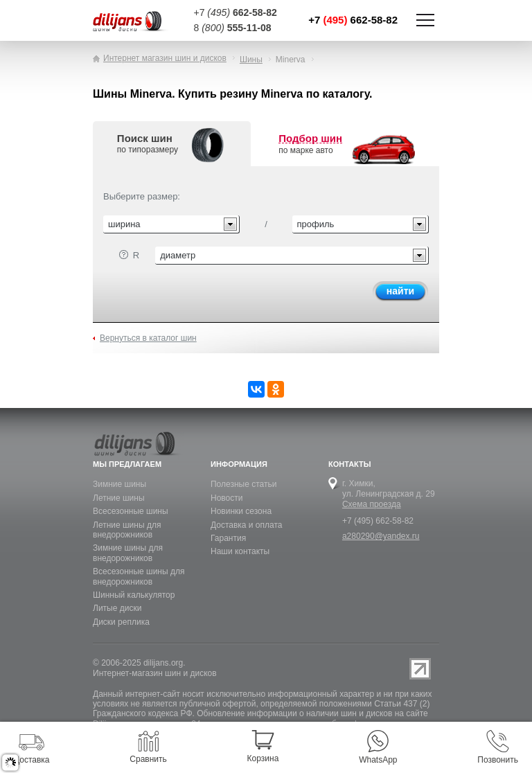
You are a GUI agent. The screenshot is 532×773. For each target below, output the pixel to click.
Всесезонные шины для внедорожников (139, 576)
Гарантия (228, 538)
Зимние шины (119, 484)
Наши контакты (240, 551)
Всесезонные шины (131, 511)
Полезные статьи (243, 484)
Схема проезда (372, 504)
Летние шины (119, 498)
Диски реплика (121, 622)
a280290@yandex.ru (381, 536)
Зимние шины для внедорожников (128, 553)
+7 (353, 20)
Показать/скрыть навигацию (425, 20)
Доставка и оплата (247, 525)
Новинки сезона (241, 511)
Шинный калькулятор (134, 595)
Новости (227, 498)
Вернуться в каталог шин (148, 338)
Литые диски (117, 608)
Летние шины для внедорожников (127, 530)
